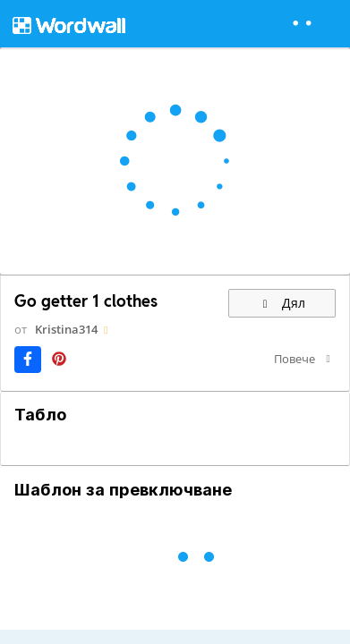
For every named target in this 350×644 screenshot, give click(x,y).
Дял (282, 303)
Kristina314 (66, 329)
